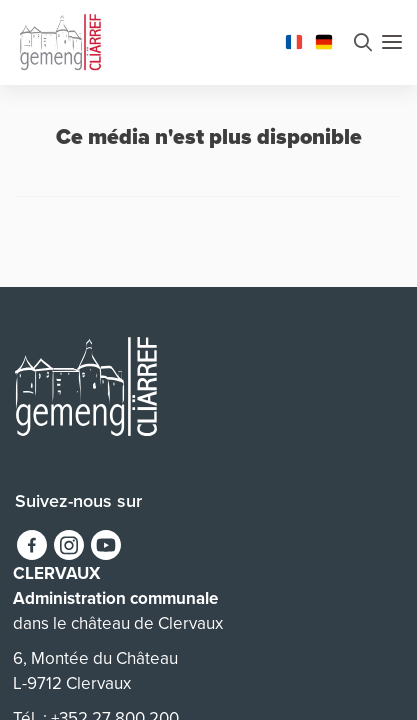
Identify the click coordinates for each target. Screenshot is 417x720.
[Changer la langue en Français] (294, 40)
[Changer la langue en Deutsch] (324, 40)
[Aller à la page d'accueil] (60, 40)
